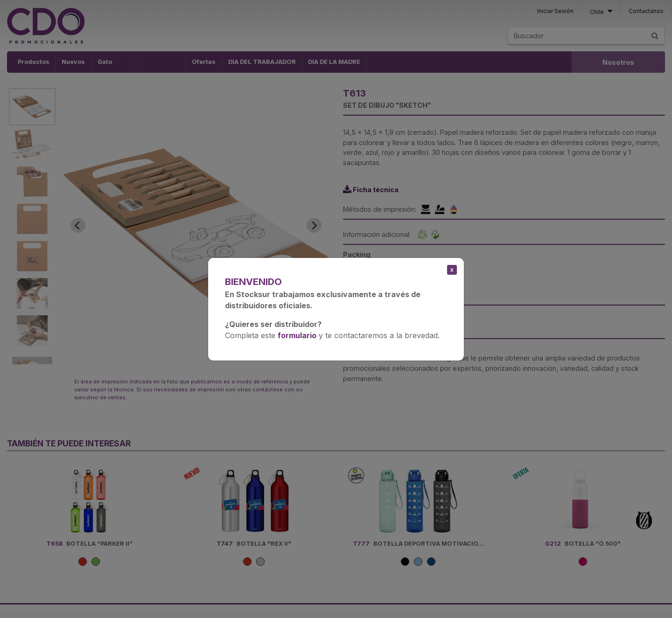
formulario (297, 335)
